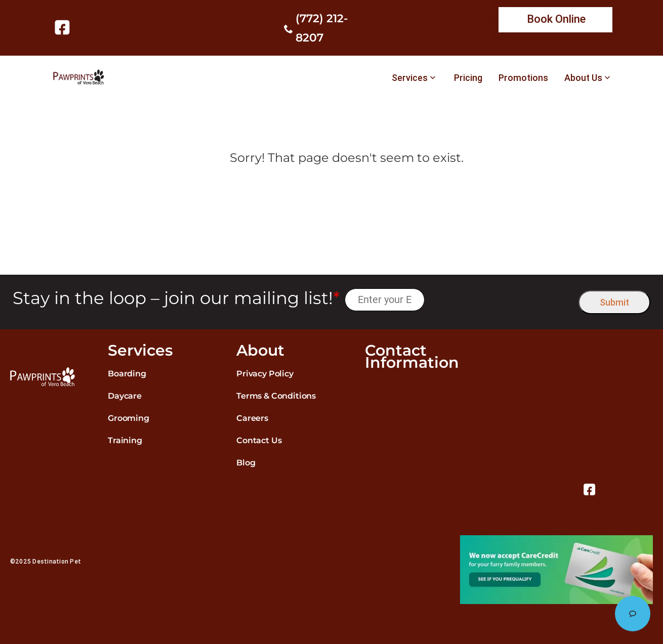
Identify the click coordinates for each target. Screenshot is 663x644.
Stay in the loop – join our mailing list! (176, 298)
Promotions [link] (523, 78)
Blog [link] (246, 463)
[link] (64, 27)
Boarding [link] (127, 374)
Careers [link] (252, 418)
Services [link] (410, 78)
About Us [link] (583, 78)
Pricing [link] (468, 78)
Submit (614, 302)
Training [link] (125, 440)
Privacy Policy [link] (265, 374)
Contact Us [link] (259, 440)
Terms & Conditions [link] (276, 396)
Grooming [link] (129, 418)
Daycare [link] (125, 396)
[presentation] (502, 300)
